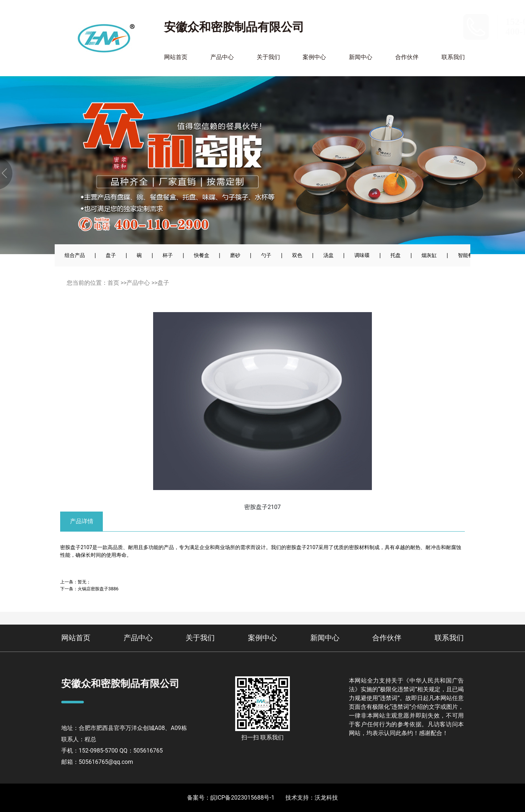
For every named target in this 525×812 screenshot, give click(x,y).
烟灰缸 (429, 255)
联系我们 (453, 57)
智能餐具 (468, 255)
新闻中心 (361, 57)
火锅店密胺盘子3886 (98, 589)
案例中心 (314, 57)
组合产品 (75, 255)
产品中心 (222, 57)
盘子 (111, 255)
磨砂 (235, 255)
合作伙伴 (407, 57)
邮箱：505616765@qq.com (97, 762)
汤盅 (328, 255)
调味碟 (362, 255)
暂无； (84, 582)
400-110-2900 (435, 32)
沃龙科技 (326, 798)
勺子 (266, 255)
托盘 (396, 255)
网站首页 (176, 57)
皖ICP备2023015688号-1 (242, 798)
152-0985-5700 (438, 22)
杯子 (168, 255)
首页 (113, 283)
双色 (297, 255)
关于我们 (268, 57)
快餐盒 (202, 255)
